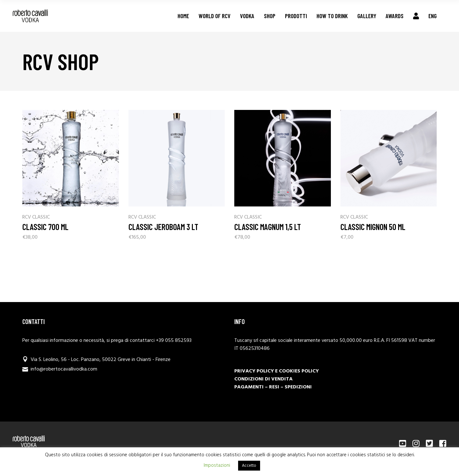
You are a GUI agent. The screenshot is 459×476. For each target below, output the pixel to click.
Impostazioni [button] (217, 465)
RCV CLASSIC (36, 217)
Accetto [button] (249, 466)
